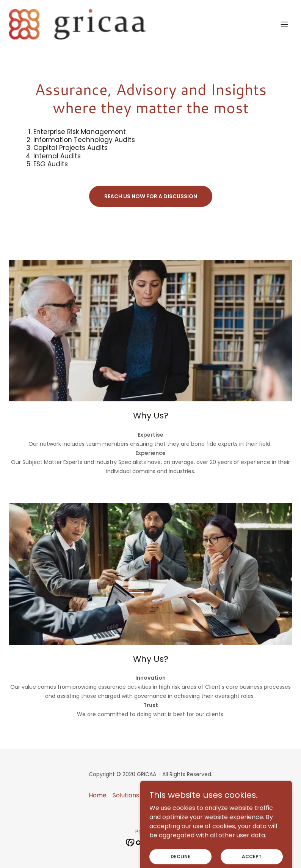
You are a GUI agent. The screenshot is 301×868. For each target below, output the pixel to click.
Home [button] (98, 795)
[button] (284, 24)
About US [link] (199, 795)
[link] (77, 24)
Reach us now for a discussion (151, 196)
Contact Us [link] (162, 795)
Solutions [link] (126, 795)
